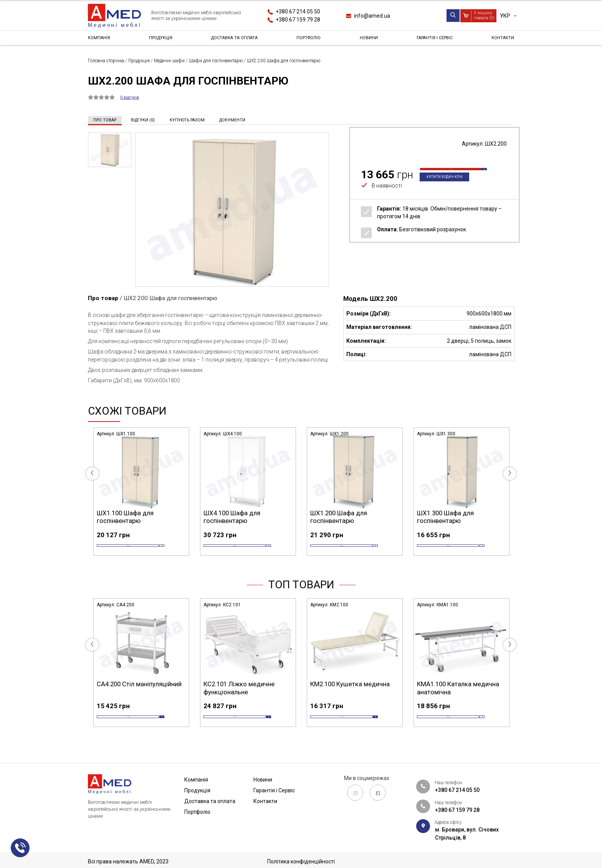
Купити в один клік (451, 189)
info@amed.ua (372, 16)
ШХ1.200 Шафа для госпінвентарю (339, 516)
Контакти (500, 40)
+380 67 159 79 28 (298, 20)
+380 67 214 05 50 (298, 12)
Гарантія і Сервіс (433, 40)
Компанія (101, 40)
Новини (369, 40)
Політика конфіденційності (301, 861)
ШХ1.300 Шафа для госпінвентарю (445, 516)
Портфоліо (312, 40)
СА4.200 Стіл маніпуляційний (139, 695)
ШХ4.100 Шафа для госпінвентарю (232, 516)
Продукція (160, 40)
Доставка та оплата (236, 40)
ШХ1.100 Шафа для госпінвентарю (125, 516)
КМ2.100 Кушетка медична (350, 695)
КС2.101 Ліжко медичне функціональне (239, 699)
